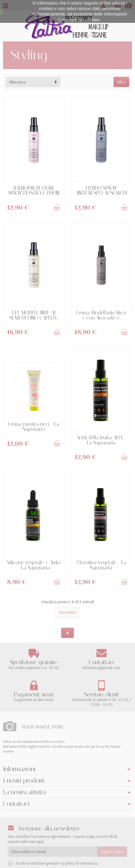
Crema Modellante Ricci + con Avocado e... (101, 315)
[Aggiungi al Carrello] (57, 207)
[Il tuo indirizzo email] (53, 852)
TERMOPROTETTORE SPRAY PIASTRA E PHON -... (34, 193)
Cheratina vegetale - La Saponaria (101, 565)
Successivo (67, 612)
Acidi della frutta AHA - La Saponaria (101, 440)
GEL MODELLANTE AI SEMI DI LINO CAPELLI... (34, 315)
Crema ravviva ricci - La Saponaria (34, 427)
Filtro (121, 82)
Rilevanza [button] (17, 82)
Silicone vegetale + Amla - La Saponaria (34, 565)
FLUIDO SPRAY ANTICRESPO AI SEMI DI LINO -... (101, 193)
